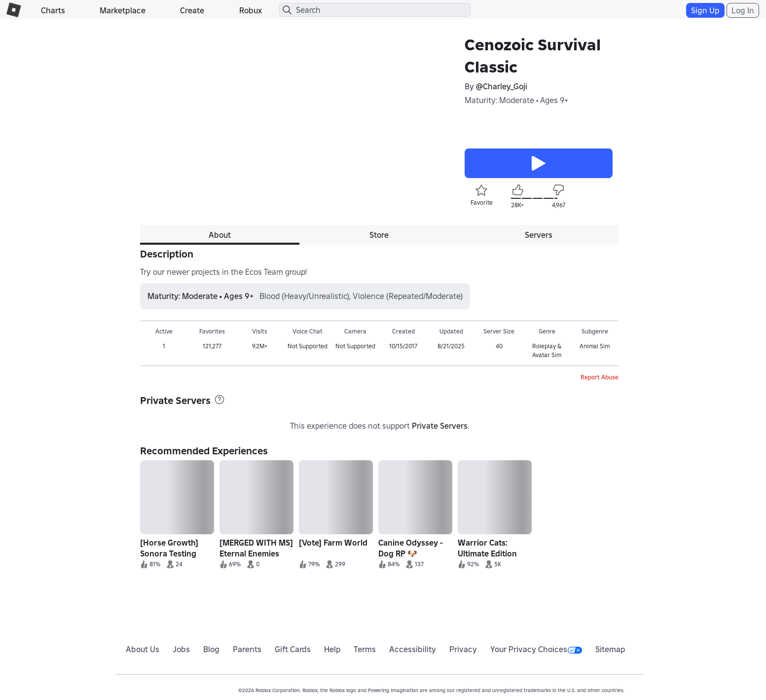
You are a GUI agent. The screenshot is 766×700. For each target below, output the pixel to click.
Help (332, 649)
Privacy (463, 649)
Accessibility (413, 649)
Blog (211, 649)
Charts (53, 10)
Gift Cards (293, 649)
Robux (251, 10)
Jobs (181, 649)
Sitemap (610, 649)
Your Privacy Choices (536, 649)
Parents (247, 649)
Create (192, 10)
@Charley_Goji (502, 86)
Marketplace (123, 10)
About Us (143, 649)
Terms (365, 649)
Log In (743, 10)
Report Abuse (600, 377)
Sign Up (705, 10)
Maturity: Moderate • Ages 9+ (516, 100)
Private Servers (440, 426)
